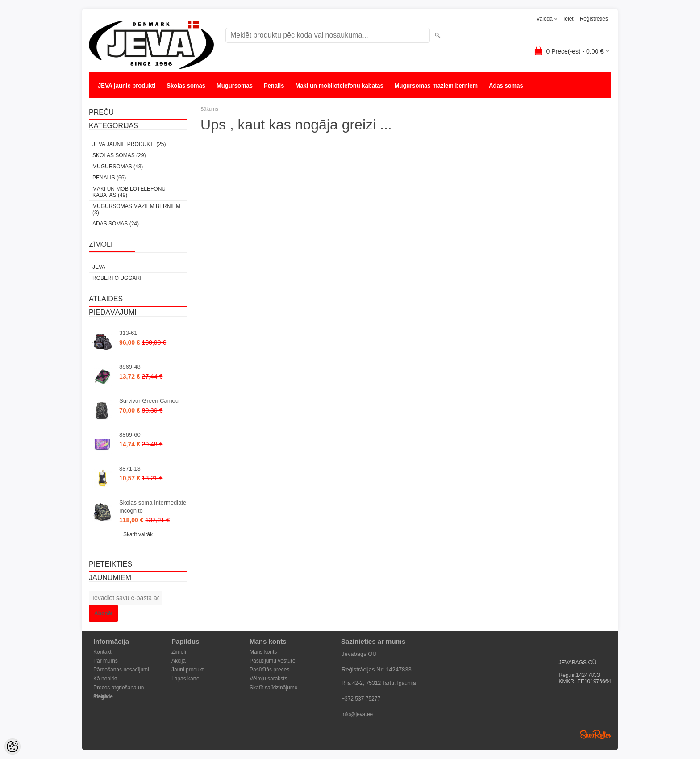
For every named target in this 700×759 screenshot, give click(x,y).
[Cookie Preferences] (12, 746)
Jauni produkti (188, 670)
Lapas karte (185, 679)
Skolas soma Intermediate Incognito (153, 507)
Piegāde (103, 696)
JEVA (99, 267)
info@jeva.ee (357, 714)
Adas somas (506, 85)
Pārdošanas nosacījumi (121, 670)
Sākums (209, 109)
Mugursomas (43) (118, 167)
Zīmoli (179, 652)
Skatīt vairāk (138, 534)
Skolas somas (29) (119, 155)
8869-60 (130, 435)
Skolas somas (186, 85)
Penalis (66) (109, 178)
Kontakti (103, 652)
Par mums (106, 661)
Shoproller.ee (596, 734)
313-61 (128, 333)
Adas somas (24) (116, 224)
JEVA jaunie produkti (127, 85)
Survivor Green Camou (149, 401)
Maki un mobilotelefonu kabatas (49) (129, 192)
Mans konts (263, 652)
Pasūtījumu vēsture (273, 661)
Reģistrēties (594, 19)
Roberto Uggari (117, 278)
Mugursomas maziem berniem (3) (136, 209)
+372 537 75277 (361, 699)
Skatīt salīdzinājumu (273, 688)
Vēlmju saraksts (269, 679)
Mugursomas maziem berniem (436, 85)
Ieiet (569, 19)
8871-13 (130, 469)
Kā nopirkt (105, 679)
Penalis (274, 85)
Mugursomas (235, 85)
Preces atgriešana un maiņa (119, 688)
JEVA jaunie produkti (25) (129, 144)
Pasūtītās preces (269, 670)
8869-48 (130, 367)
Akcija (179, 661)
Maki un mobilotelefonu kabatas (339, 85)
